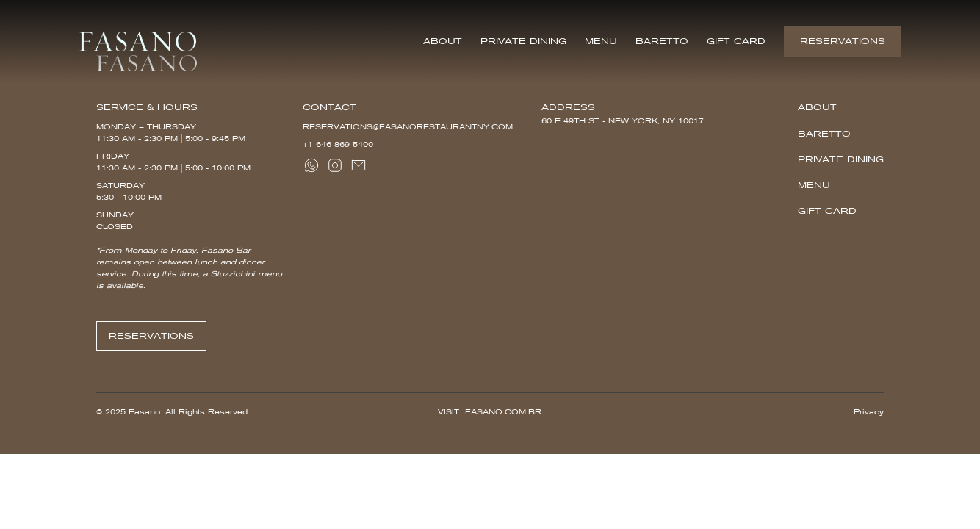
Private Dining (523, 41)
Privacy (869, 412)
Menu (601, 41)
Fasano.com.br (503, 412)
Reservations (843, 41)
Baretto (662, 41)
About (443, 41)
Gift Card (736, 41)
